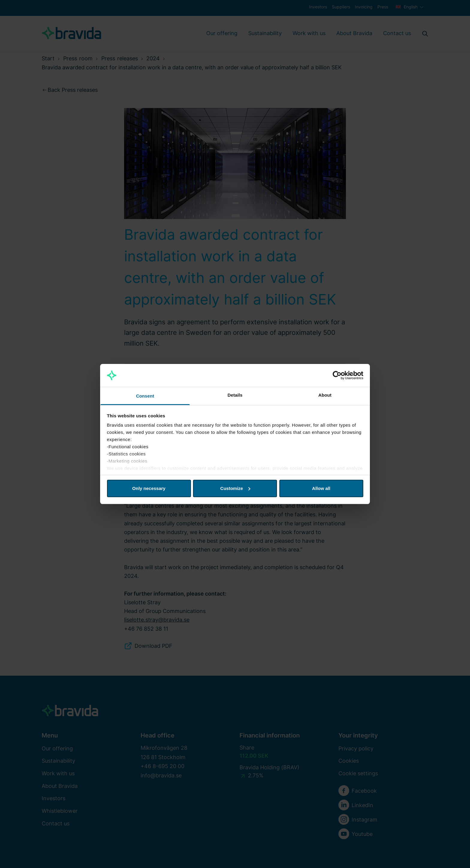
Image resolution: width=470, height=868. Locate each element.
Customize (235, 488)
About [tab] (325, 395)
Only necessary (149, 488)
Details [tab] (235, 395)
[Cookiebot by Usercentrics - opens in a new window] (337, 375)
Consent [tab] (145, 396)
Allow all (321, 488)
